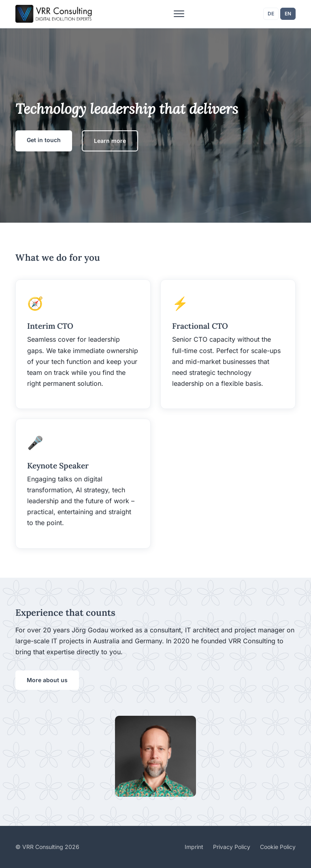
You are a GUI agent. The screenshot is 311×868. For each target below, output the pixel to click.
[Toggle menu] (179, 14)
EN (288, 14)
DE (271, 14)
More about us (47, 680)
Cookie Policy (278, 847)
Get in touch (44, 140)
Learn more (110, 141)
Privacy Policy (232, 847)
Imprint (194, 847)
